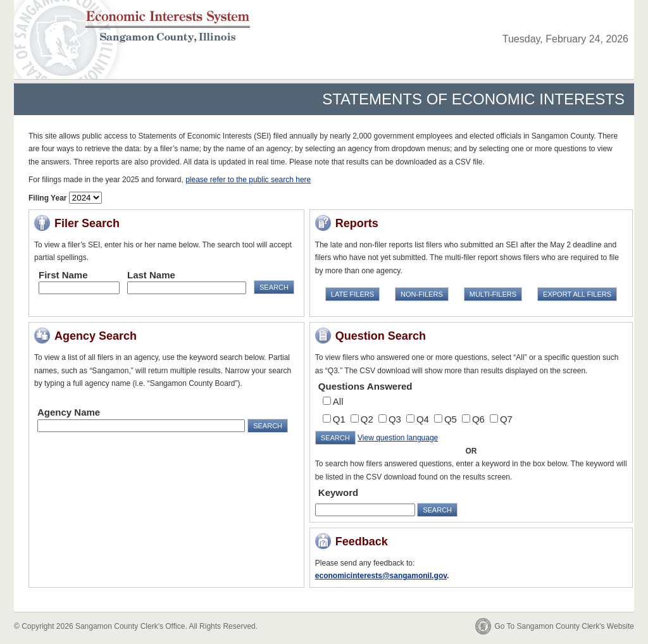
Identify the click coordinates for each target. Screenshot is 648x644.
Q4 (423, 419)
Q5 (451, 419)
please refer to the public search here (248, 180)
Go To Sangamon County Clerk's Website (564, 626)
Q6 (478, 419)
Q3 (395, 419)
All (338, 401)
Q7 (506, 419)
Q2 (367, 419)
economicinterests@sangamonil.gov (381, 576)
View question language (398, 438)
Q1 (339, 419)
